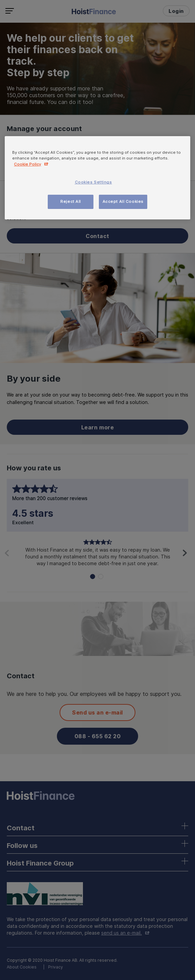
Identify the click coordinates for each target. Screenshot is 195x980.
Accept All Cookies (123, 201)
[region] (97, 178)
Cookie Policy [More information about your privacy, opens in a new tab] (27, 164)
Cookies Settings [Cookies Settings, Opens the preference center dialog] (93, 182)
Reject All (71, 201)
